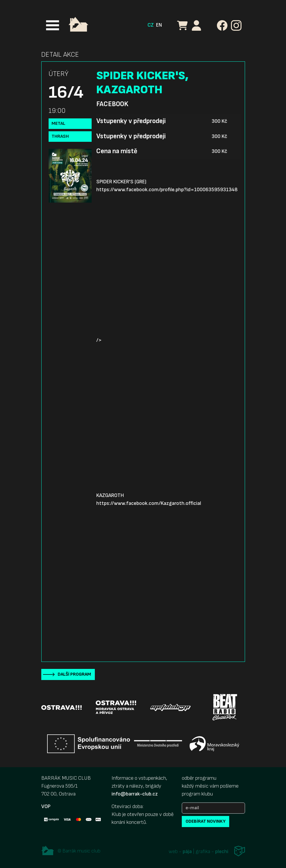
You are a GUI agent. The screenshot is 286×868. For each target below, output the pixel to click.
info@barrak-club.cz (135, 794)
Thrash (60, 136)
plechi (222, 852)
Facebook (112, 104)
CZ (151, 25)
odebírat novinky (205, 821)
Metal (58, 124)
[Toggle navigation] (53, 25)
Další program (74, 674)
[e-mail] (213, 808)
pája (187, 852)
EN (159, 25)
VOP (46, 806)
